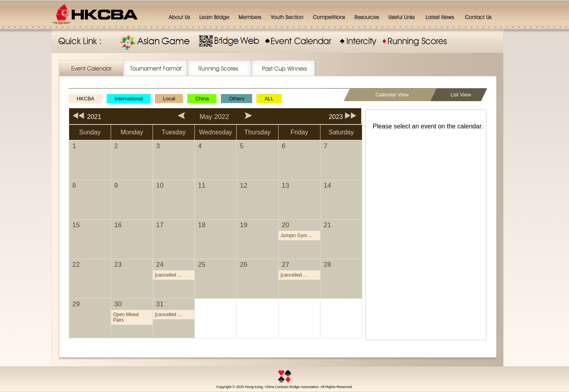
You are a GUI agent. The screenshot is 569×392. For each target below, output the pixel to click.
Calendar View (392, 95)
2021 (85, 117)
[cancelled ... (168, 275)
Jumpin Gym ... (297, 236)
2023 (345, 117)
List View (461, 95)
